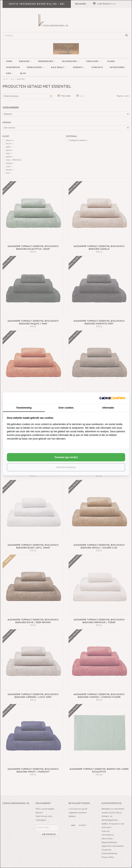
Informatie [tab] (108, 408)
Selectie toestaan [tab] (66, 467)
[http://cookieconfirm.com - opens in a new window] (112, 398)
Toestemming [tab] (24, 408)
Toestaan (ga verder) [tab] (66, 457)
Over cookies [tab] (66, 408)
